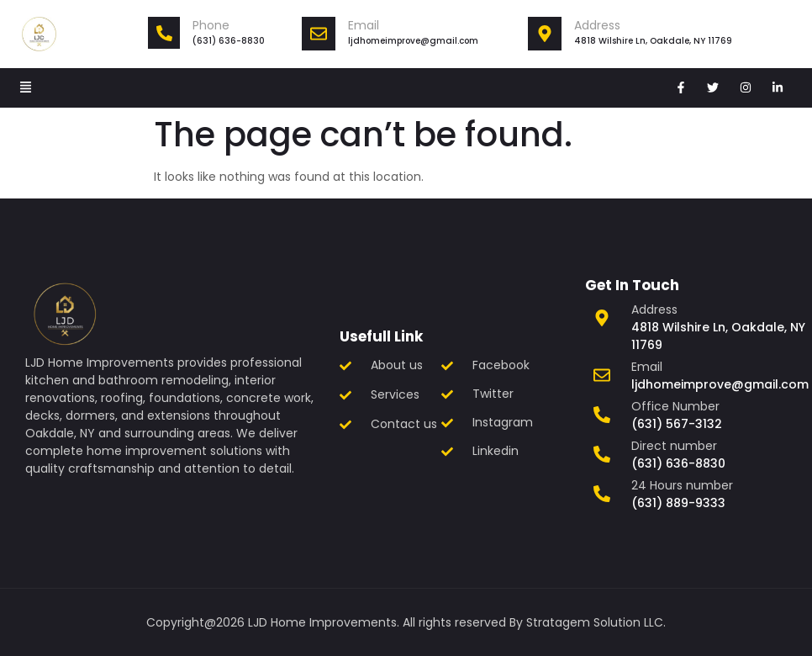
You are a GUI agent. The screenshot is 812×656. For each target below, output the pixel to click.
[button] (26, 88)
